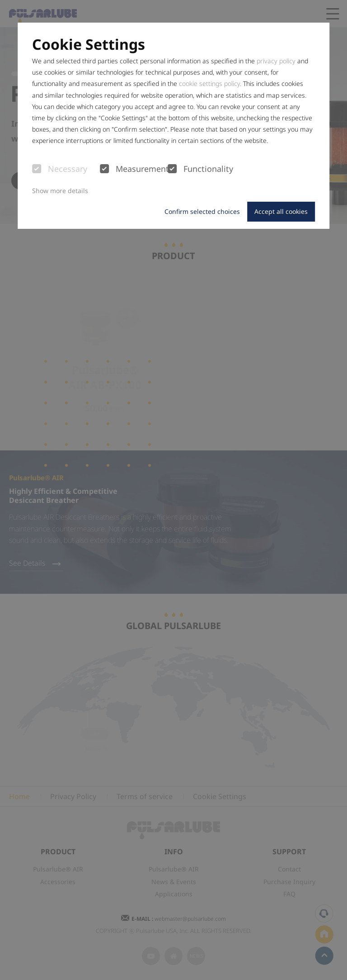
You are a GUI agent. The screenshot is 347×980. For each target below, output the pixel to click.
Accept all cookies (281, 211)
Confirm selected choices (202, 211)
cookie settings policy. (210, 83)
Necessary (60, 169)
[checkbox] (37, 169)
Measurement (134, 169)
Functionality (200, 169)
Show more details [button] (60, 191)
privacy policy (276, 61)
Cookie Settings (89, 44)
